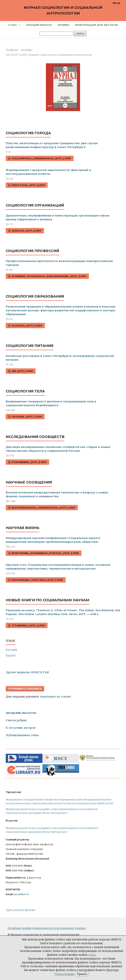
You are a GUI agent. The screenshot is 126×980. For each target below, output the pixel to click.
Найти (80, 33)
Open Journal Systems (20, 910)
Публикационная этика (22, 735)
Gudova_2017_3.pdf (26, 231)
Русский (11, 650)
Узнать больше (65, 974)
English (11, 655)
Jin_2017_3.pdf (22, 371)
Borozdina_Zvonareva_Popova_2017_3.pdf (45, 553)
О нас (13, 25)
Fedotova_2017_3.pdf (28, 185)
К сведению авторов (21, 728)
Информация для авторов (96, 25)
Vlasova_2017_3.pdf (27, 326)
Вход (117, 3)
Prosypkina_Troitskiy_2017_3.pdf (37, 580)
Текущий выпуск (39, 25)
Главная (12, 50)
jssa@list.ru (21, 894)
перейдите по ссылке (56, 696)
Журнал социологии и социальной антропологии (63, 11)
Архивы (63, 25)
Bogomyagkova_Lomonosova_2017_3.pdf (43, 508)
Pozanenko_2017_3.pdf (29, 462)
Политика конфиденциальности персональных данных (47, 928)
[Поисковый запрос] (56, 34)
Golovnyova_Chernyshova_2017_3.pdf (41, 158)
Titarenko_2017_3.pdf (28, 625)
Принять (82, 974)
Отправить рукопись (25, 689)
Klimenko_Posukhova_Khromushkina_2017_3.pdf (49, 276)
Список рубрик (16, 720)
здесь (92, 955)
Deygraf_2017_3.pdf (26, 417)
